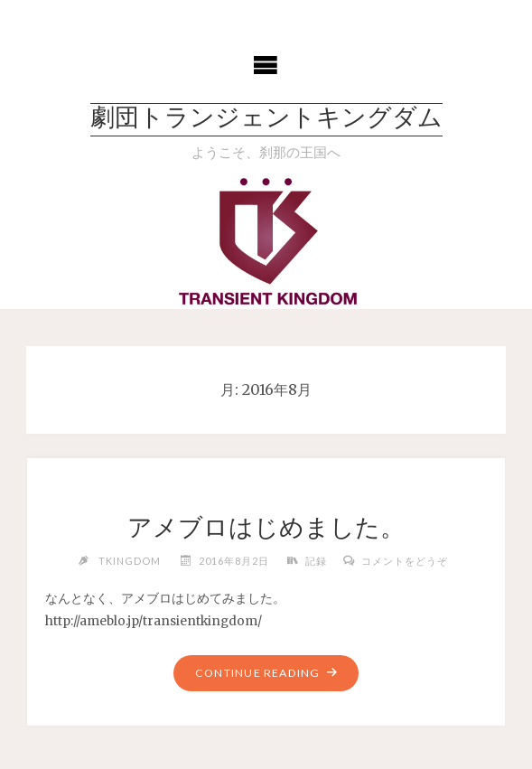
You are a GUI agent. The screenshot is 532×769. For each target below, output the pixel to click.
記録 (316, 561)
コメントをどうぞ (405, 561)
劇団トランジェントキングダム (266, 120)
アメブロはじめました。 (266, 527)
